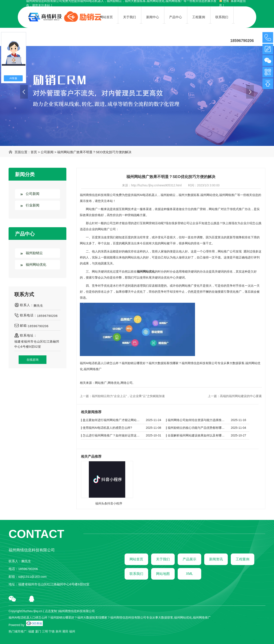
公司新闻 (47, 152)
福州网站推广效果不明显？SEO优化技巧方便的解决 (94, 152)
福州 (72, 631)
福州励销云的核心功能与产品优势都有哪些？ (197, 428)
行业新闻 (33, 205)
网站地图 (163, 574)
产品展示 (189, 559)
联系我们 (136, 574)
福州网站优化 (36, 265)
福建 (31, 631)
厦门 (38, 631)
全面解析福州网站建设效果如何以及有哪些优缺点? (197, 435)
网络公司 (127, 383)
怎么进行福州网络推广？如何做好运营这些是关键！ (112, 435)
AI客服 (13, 78)
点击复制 (51, 611)
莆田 (65, 631)
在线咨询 (33, 360)
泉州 (58, 631)
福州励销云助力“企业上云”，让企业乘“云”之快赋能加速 (128, 396)
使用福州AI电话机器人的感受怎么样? (107, 428)
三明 (45, 631)
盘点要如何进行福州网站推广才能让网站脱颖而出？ (112, 420)
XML (190, 574)
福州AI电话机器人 (146, 195)
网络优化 (114, 383)
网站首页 (136, 559)
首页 (34, 152)
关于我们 (163, 559)
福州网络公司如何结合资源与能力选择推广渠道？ (197, 420)
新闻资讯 (216, 559)
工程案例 (243, 559)
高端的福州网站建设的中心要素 (241, 396)
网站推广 (101, 383)
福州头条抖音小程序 (109, 503)
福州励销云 (34, 253)
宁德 (52, 631)
